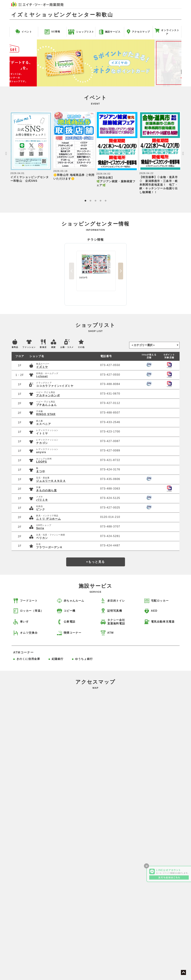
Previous (8, 63)
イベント (24, 32)
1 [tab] (85, 201)
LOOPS (41, 462)
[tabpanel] (31, 147)
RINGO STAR (46, 414)
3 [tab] (95, 201)
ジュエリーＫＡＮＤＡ (51, 481)
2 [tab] (90, 201)
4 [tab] (100, 201)
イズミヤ (42, 367)
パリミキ (42, 500)
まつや (41, 471)
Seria (40, 528)
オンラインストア (167, 32)
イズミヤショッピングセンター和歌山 (62, 15)
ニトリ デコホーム (48, 519)
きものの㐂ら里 (46, 490)
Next (183, 63)
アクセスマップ (138, 32)
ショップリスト (81, 32)
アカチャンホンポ (48, 395)
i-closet (42, 376)
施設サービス (110, 32)
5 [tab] (105, 201)
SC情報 (52, 32)
